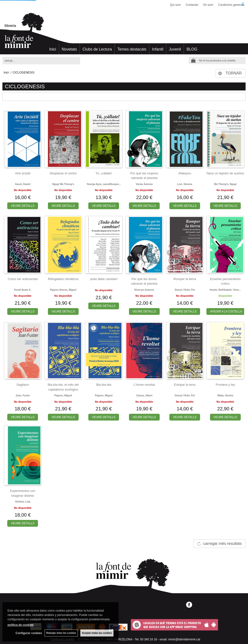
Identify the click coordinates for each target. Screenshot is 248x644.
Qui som (176, 5)
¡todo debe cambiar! (104, 279)
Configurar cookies (29, 633)
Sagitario (23, 385)
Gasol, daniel (23, 184)
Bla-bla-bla (104, 385)
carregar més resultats (222, 544)
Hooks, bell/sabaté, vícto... (225, 290)
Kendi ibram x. (23, 290)
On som (208, 5)
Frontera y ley (225, 385)
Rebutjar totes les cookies (61, 633)
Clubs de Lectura (97, 49)
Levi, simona (185, 184)
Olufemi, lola (23, 502)
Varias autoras (144, 184)
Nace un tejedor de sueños (225, 173)
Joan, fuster (23, 396)
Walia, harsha (225, 396)
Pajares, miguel (63, 396)
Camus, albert (144, 396)
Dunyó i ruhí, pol (185, 290)
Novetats (69, 49)
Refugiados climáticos (63, 279)
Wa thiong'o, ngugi (225, 184)
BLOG (192, 49)
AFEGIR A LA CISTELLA (226, 311)
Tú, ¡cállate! (104, 173)
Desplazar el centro (63, 173)
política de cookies (20, 625)
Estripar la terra (185, 385)
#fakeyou (185, 173)
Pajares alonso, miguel (63, 290)
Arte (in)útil (23, 173)
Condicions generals (231, 5)
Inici (53, 49)
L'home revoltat (144, 385)
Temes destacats (132, 49)
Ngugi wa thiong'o (63, 184)
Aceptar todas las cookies (97, 633)
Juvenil (175, 49)
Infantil (158, 49)
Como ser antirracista (23, 279)
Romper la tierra (185, 279)
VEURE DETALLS (23, 206)
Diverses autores (144, 290)
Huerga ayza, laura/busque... (104, 184)
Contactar (192, 5)
